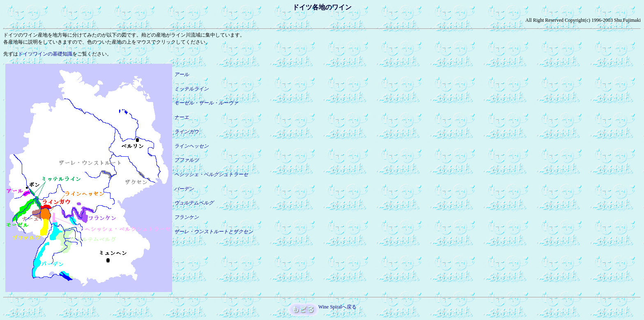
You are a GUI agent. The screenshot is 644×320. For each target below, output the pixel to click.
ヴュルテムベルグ (194, 203)
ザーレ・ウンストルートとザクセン (214, 232)
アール (182, 74)
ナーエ (182, 117)
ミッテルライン (191, 89)
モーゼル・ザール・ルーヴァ (206, 103)
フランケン (186, 217)
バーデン (184, 189)
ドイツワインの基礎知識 (45, 54)
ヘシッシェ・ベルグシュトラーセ (211, 174)
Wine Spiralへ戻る (337, 307)
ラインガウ (186, 132)
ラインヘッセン (191, 146)
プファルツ (186, 160)
